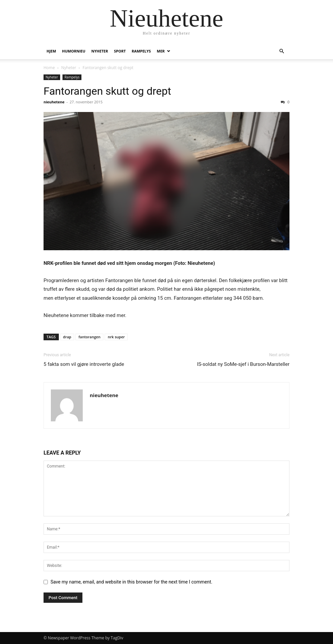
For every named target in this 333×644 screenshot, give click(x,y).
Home (49, 68)
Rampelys (141, 51)
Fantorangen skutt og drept (107, 91)
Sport (120, 51)
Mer (161, 51)
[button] (281, 51)
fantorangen (89, 337)
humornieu (74, 51)
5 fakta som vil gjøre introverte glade (84, 364)
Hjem (51, 51)
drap (67, 337)
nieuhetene (54, 102)
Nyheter (100, 51)
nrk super (116, 337)
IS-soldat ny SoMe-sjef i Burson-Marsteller (243, 364)
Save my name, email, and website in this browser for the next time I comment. (131, 582)
